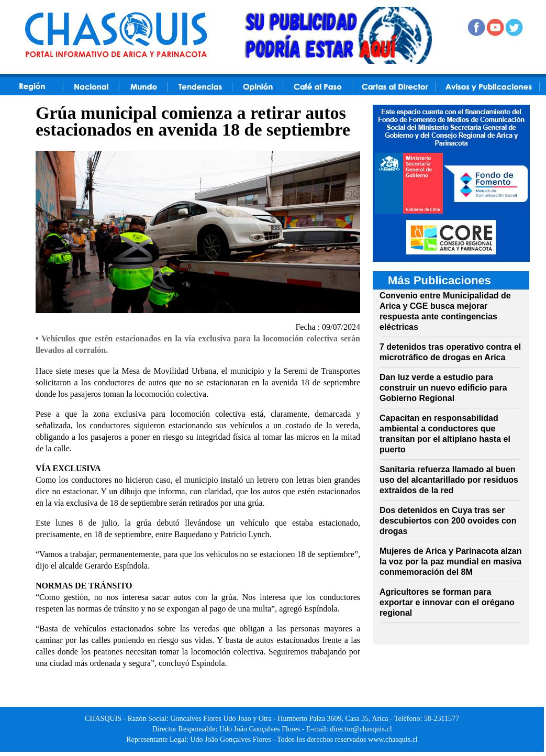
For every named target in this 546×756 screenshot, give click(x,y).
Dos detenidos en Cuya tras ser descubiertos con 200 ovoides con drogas (448, 521)
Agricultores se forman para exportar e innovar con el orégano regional (447, 602)
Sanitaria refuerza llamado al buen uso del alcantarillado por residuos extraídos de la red (449, 480)
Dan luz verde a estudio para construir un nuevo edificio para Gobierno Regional (443, 388)
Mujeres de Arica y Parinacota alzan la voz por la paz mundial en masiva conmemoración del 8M (451, 562)
